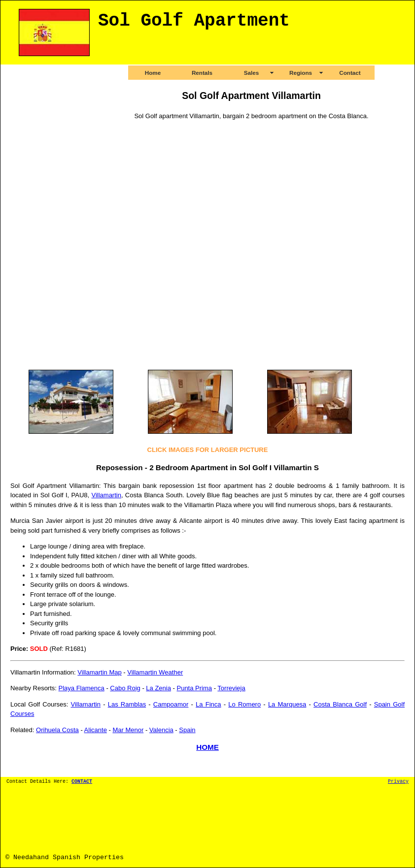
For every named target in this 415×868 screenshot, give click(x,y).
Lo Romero (244, 704)
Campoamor (171, 704)
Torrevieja (231, 688)
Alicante (96, 730)
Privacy (398, 782)
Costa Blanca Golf (340, 704)
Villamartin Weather (155, 672)
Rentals (202, 73)
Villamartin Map (99, 672)
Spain (187, 730)
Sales (252, 73)
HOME (207, 747)
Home (153, 73)
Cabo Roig (125, 688)
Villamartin (106, 495)
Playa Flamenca (82, 688)
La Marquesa (287, 704)
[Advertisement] (50, 215)
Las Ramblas (127, 704)
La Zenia (158, 688)
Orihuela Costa (57, 730)
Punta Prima (194, 688)
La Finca (208, 704)
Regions (301, 73)
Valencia (161, 730)
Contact (350, 73)
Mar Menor (128, 730)
